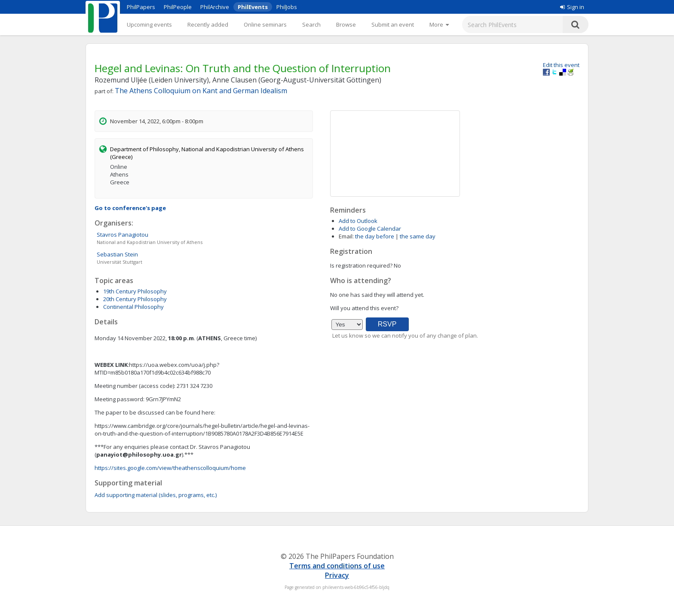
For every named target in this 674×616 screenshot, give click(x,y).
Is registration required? (361, 265)
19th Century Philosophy (135, 291)
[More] (439, 24)
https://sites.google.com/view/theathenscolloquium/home (170, 468)
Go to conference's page (130, 208)
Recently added (208, 24)
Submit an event (393, 24)
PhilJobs (287, 7)
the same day (418, 236)
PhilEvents (253, 7)
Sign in (572, 7)
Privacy (337, 575)
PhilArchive (215, 7)
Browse (346, 24)
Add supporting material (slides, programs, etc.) (156, 495)
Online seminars (265, 24)
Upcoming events (149, 24)
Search (311, 24)
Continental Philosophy (133, 307)
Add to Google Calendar (370, 229)
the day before (375, 236)
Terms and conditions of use (337, 566)
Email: (346, 236)
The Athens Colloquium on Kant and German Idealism (201, 91)
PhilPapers (141, 7)
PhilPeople (178, 7)
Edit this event (561, 65)
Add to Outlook (358, 221)
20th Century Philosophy (135, 299)
